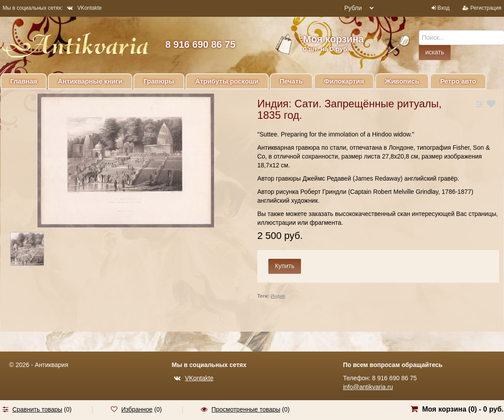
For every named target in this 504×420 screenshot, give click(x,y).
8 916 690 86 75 (200, 44)
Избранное (137, 409)
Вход (443, 8)
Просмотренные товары (246, 409)
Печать (291, 81)
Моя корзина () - (463, 409)
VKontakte (84, 8)
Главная (24, 81)
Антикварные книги (90, 81)
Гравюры (159, 81)
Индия (278, 296)
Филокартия (344, 81)
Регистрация (486, 8)
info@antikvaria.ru (368, 387)
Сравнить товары (37, 409)
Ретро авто (458, 81)
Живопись (402, 81)
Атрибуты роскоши (227, 81)
